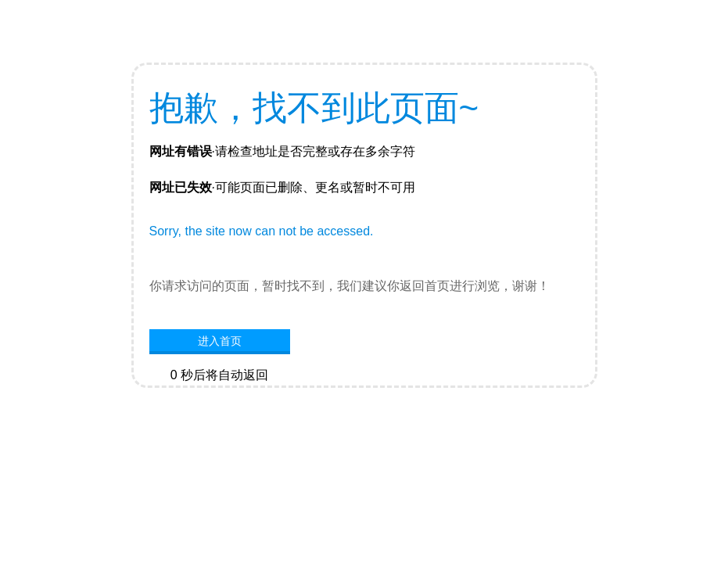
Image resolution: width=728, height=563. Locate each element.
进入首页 (220, 341)
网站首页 (220, 399)
